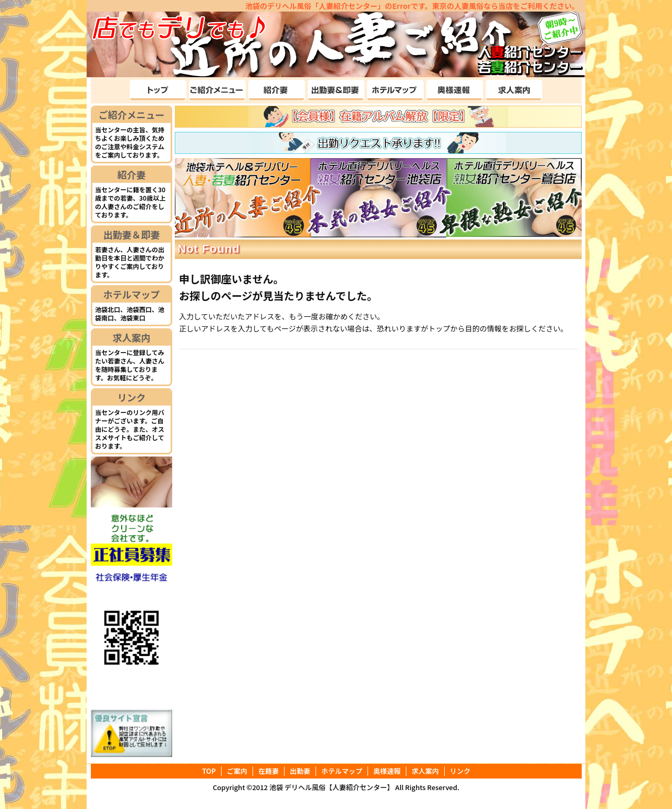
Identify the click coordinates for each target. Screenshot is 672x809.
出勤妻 (300, 771)
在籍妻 (269, 771)
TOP (209, 771)
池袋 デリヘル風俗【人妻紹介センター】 (332, 787)
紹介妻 (132, 174)
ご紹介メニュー (132, 115)
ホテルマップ (132, 294)
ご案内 (237, 771)
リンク (132, 397)
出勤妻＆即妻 (132, 234)
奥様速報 (387, 771)
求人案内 (132, 337)
